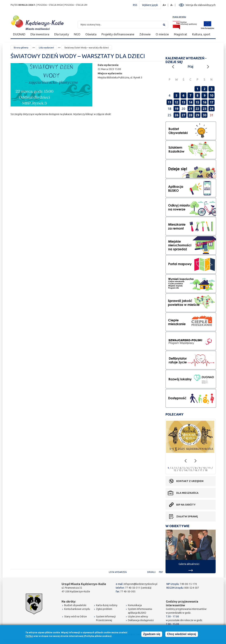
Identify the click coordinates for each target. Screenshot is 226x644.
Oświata (91, 34)
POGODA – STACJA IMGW (50, 5)
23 (205, 109)
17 (212, 102)
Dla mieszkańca (187, 493)
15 (197, 102)
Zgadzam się (152, 634)
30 (205, 115)
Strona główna (21, 48)
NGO (77, 34)
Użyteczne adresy (138, 616)
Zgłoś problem (104, 609)
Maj (190, 66)
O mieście (162, 34)
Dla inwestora (40, 34)
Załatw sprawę (187, 516)
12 (176, 102)
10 (212, 95)
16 (205, 102)
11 (169, 102)
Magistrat (181, 34)
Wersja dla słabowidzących (201, 5)
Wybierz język (150, 5)
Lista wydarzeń (46, 48)
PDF (161, 572)
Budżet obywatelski (75, 605)
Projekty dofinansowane (118, 34)
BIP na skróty (186, 505)
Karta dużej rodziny (107, 605)
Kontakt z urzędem (190, 481)
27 (183, 115)
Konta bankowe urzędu (77, 609)
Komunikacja (135, 605)
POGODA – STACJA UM (76, 5)
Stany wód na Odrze (76, 616)
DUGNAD (19, 34)
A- (172, 5)
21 (190, 109)
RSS (135, 5)
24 (212, 109)
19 (176, 109)
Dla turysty (62, 34)
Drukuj (151, 572)
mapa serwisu (179, 17)
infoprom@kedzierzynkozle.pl (141, 584)
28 (190, 115)
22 (197, 109)
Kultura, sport (201, 34)
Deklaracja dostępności (141, 620)
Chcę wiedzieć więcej (182, 634)
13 (183, 102)
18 (206, 470)
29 (197, 115)
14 (190, 102)
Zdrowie (145, 34)
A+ (164, 5)
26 (176, 115)
